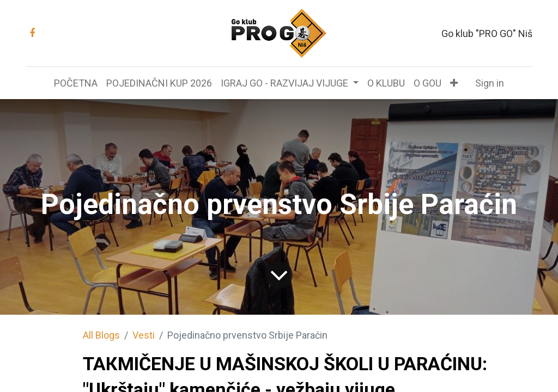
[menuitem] (76, 83)
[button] (454, 83)
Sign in (490, 83)
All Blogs (101, 335)
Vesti (144, 335)
